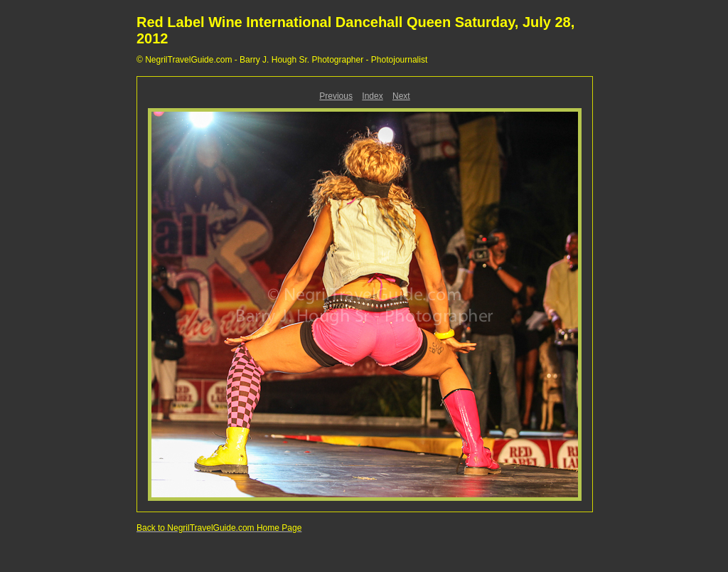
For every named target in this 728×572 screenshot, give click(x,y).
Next (401, 96)
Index (372, 96)
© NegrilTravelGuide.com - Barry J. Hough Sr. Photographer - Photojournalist (282, 60)
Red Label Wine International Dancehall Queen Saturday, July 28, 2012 (355, 30)
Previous (336, 96)
